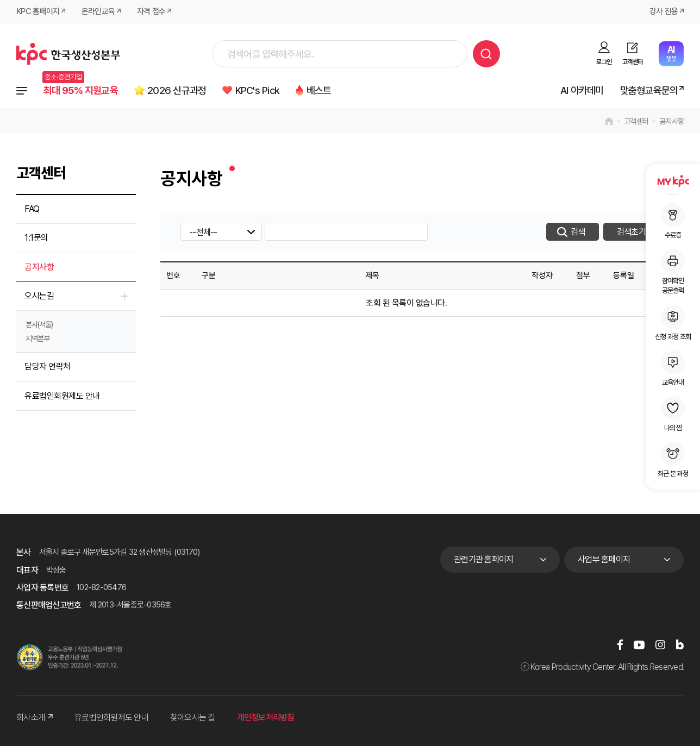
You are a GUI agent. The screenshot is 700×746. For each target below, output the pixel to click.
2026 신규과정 (178, 90)
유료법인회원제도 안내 (62, 396)
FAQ (32, 209)
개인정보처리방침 (266, 718)
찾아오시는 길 (193, 718)
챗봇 (671, 54)
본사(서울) (39, 325)
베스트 (322, 90)
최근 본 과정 (673, 460)
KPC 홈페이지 (38, 12)
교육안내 (673, 368)
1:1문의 (36, 238)
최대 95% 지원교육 (81, 90)
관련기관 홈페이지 (483, 560)
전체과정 (22, 91)
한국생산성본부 (68, 54)
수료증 (673, 221)
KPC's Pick (260, 90)
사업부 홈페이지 (604, 560)
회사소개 (35, 718)
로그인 (604, 62)
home (609, 122)
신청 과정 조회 (673, 323)
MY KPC (673, 181)
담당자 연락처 (48, 367)
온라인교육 (98, 12)
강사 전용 (664, 12)
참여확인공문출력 (673, 272)
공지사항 (671, 122)
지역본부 (37, 339)
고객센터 (632, 62)
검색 (486, 54)
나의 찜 (673, 414)
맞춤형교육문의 (649, 90)
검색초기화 (635, 232)
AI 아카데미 (582, 90)
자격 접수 (151, 12)
